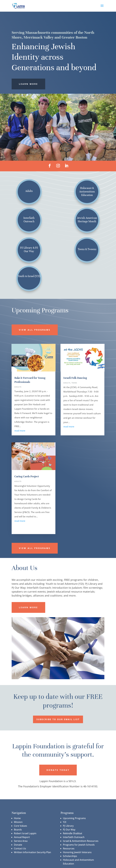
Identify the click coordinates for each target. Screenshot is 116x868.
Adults (18, 387)
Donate (18, 845)
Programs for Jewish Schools (79, 845)
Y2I (65, 822)
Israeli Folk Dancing (75, 378)
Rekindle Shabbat (73, 833)
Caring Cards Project (27, 476)
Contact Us (20, 848)
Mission (18, 822)
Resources (69, 848)
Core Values (20, 826)
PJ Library (68, 826)
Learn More (28, 84)
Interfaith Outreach (74, 837)
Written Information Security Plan (32, 852)
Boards (18, 830)
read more (20, 431)
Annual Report (22, 837)
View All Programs (35, 330)
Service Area (21, 841)
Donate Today (58, 770)
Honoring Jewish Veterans (77, 852)
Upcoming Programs (74, 818)
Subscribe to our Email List (58, 719)
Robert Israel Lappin (25, 833)
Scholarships (70, 856)
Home (17, 818)
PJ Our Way (69, 830)
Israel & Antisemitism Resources (81, 841)
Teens (74, 383)
